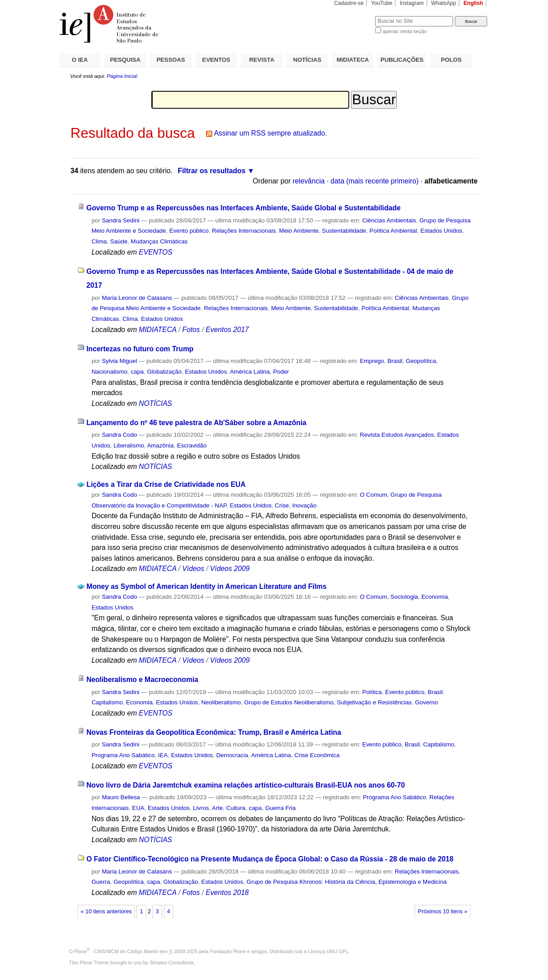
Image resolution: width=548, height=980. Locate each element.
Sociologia (404, 597)
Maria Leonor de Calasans (137, 298)
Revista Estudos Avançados (397, 435)
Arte (217, 808)
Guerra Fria (280, 808)
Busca (353, 16)
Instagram (412, 3)
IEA (163, 755)
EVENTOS (216, 60)
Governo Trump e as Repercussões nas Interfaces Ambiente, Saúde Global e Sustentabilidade (244, 208)
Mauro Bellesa (121, 797)
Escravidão (192, 445)
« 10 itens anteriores (106, 912)
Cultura (236, 808)
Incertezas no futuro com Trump (140, 349)
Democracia (232, 755)
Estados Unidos (441, 231)
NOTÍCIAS (307, 60)
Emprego (372, 361)
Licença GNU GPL (328, 951)
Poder (281, 372)
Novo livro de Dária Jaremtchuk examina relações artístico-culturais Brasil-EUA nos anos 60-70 (246, 785)
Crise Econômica (317, 755)
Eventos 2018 (227, 893)
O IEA (80, 60)
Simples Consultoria (171, 963)
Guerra (101, 882)
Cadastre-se (349, 3)
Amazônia (160, 445)
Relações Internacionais (244, 231)
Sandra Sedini (120, 220)
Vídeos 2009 (230, 569)
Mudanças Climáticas (159, 241)
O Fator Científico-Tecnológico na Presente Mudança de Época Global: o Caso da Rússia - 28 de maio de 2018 (270, 859)
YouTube (382, 3)
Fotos (191, 330)
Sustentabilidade (344, 231)
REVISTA (262, 60)
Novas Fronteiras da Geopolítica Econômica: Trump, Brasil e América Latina (214, 732)
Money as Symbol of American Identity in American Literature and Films (206, 586)
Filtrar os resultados (212, 171)
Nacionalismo (109, 372)
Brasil (395, 361)
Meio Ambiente (299, 231)
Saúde (119, 241)
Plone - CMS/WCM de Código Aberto (116, 951)
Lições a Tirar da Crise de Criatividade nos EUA (166, 484)
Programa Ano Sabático (123, 755)
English (473, 3)
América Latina (250, 372)
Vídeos (193, 569)
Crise (282, 505)
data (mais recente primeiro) (375, 181)
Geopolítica (421, 361)
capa (137, 372)
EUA (138, 808)
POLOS (451, 60)
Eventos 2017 (227, 330)
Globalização (164, 372)
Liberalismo (128, 445)
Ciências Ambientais (389, 220)
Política (372, 692)
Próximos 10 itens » (442, 912)
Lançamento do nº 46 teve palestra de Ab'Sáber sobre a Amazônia (196, 423)
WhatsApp (444, 3)
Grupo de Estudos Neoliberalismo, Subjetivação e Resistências (328, 702)
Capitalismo (107, 702)
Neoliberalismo (221, 702)
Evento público (189, 231)
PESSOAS (171, 60)
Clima (99, 241)
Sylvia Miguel (119, 361)
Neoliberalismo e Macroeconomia (142, 680)
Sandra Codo (119, 435)
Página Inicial (122, 76)
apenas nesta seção (404, 31)
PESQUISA (125, 60)
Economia (435, 597)
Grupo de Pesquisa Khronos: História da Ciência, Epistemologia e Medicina (347, 882)
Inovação (304, 505)
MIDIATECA (353, 60)
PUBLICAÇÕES (402, 60)
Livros (201, 808)
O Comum (374, 495)
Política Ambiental (393, 231)
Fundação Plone (228, 951)
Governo (426, 702)
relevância (309, 181)
